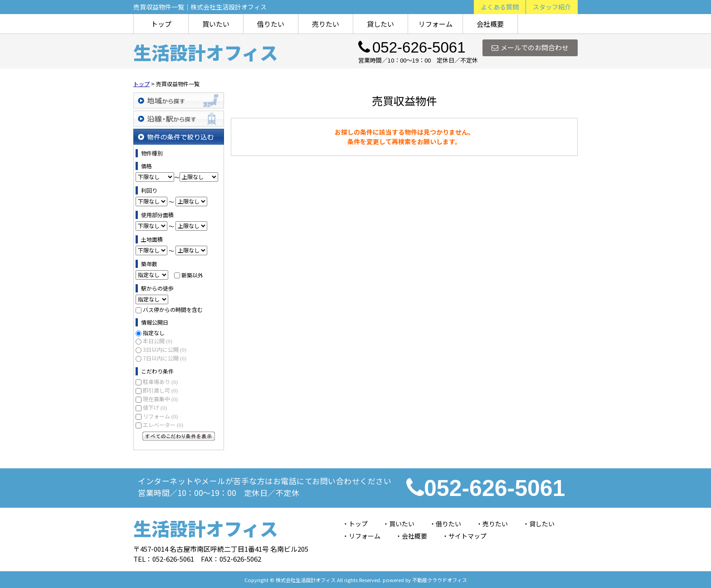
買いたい (216, 24)
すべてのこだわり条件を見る (179, 436)
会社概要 (490, 24)
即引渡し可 (160, 390)
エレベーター (163, 425)
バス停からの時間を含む (173, 309)
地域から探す (179, 100)
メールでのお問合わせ (530, 47)
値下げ (155, 407)
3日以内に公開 (165, 349)
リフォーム (436, 24)
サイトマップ (468, 536)
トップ (161, 24)
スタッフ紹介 (552, 7)
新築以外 (192, 275)
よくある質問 (500, 7)
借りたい (271, 24)
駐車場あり (160, 381)
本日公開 (158, 341)
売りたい (326, 24)
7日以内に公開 (165, 358)
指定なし (154, 333)
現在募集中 (160, 399)
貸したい (380, 24)
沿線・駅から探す (179, 119)
